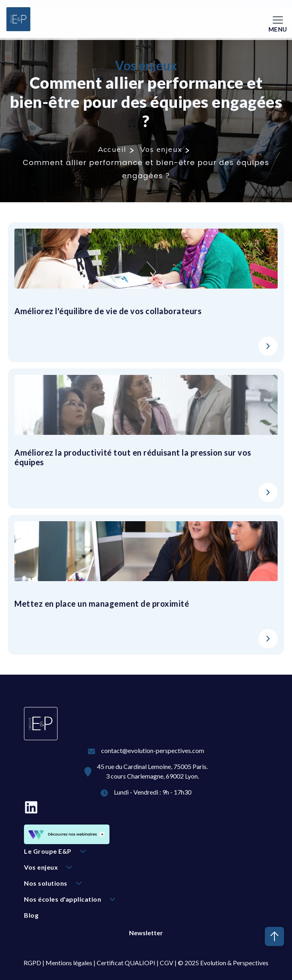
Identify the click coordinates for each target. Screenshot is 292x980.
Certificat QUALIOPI (126, 963)
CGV (167, 963)
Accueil (112, 149)
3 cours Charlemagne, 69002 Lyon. (152, 776)
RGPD (32, 963)
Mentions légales (69, 963)
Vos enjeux (161, 149)
